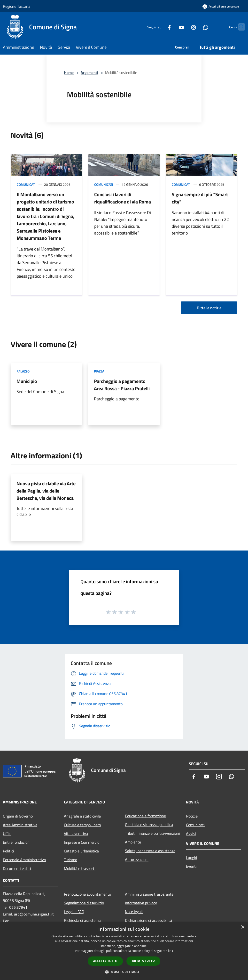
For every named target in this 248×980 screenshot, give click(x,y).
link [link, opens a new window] (171, 951)
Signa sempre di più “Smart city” (200, 198)
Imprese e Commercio (82, 842)
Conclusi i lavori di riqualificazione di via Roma (123, 198)
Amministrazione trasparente (149, 894)
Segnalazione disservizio (84, 903)
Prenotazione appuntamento (87, 894)
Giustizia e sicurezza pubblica (149, 825)
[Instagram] (184, 27)
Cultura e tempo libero (82, 825)
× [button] (243, 927)
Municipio (27, 381)
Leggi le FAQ (74, 912)
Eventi (191, 866)
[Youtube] (172, 27)
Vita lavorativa (76, 834)
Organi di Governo (18, 816)
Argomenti (89, 73)
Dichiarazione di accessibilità (148, 920)
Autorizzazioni (137, 859)
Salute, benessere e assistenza (150, 851)
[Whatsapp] (196, 27)
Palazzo (23, 371)
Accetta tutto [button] (105, 961)
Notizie (192, 816)
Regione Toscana (17, 6)
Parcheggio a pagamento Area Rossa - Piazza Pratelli (122, 385)
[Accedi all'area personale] (221, 6)
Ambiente (133, 842)
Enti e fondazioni (17, 842)
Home (69, 73)
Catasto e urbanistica (81, 851)
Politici (8, 851)
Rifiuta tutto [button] (143, 961)
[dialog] (124, 951)
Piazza (99, 371)
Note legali (134, 912)
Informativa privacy (141, 903)
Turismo (70, 860)
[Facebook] (160, 27)
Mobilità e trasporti (80, 868)
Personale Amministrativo (24, 860)
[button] (124, 972)
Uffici (7, 834)
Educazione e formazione (145, 816)
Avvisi (191, 834)
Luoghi (192, 858)
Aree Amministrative (20, 825)
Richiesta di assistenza (83, 920)
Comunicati (26, 184)
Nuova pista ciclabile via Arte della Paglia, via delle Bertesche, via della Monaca (46, 491)
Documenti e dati (17, 868)
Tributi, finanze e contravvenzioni (152, 833)
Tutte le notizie (209, 308)
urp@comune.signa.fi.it (34, 914)
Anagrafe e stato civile (82, 816)
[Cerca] (239, 27)
